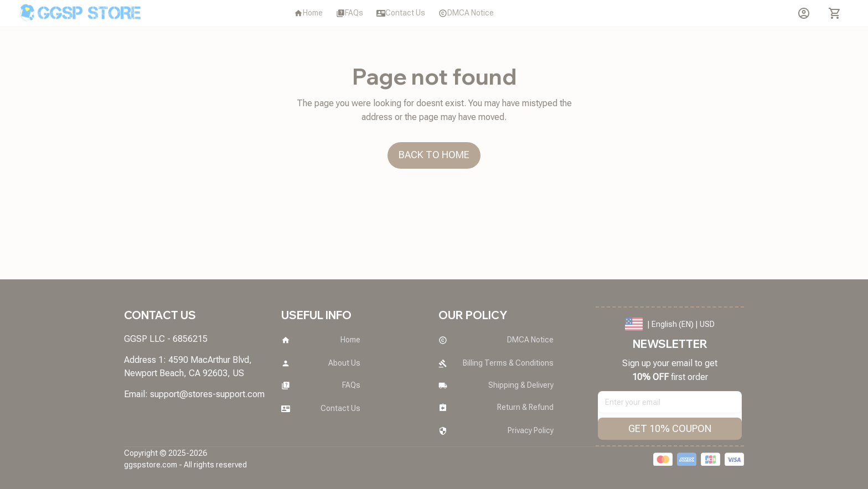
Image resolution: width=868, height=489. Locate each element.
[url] (207, 395)
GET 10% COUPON (670, 428)
